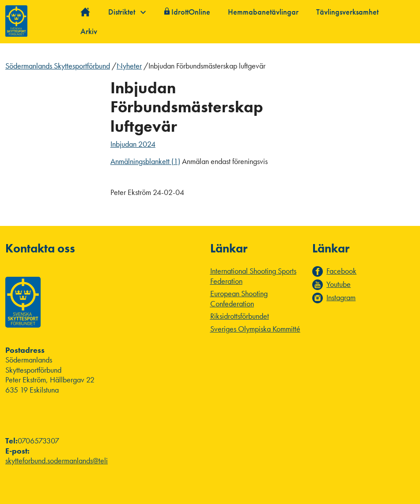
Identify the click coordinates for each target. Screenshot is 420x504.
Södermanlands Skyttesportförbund (58, 66)
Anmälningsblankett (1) (145, 161)
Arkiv (89, 31)
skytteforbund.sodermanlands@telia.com (66, 460)
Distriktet (127, 12)
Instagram (341, 298)
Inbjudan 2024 (133, 144)
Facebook (341, 271)
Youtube (339, 284)
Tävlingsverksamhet (347, 12)
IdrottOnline (191, 12)
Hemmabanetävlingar (263, 12)
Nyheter (129, 66)
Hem (85, 12)
